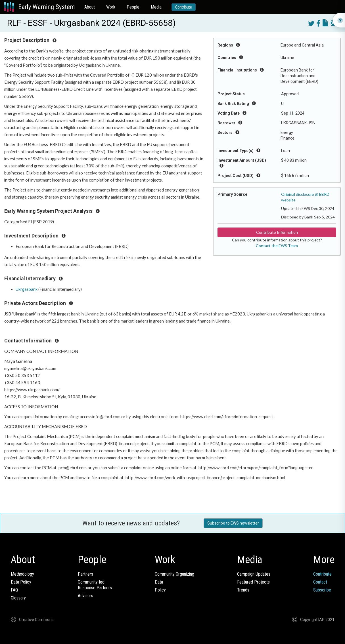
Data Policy (21, 582)
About (90, 7)
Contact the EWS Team (277, 246)
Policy (160, 590)
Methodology (22, 574)
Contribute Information (277, 232)
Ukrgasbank (27, 289)
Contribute (184, 7)
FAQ (14, 590)
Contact (320, 582)
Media (156, 7)
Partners (85, 574)
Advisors (85, 596)
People (133, 7)
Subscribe (322, 590)
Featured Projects (253, 582)
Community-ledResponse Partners (95, 585)
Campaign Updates (254, 574)
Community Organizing (174, 574)
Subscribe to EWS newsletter (233, 523)
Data (159, 582)
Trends (243, 590)
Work (111, 7)
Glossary (18, 598)
